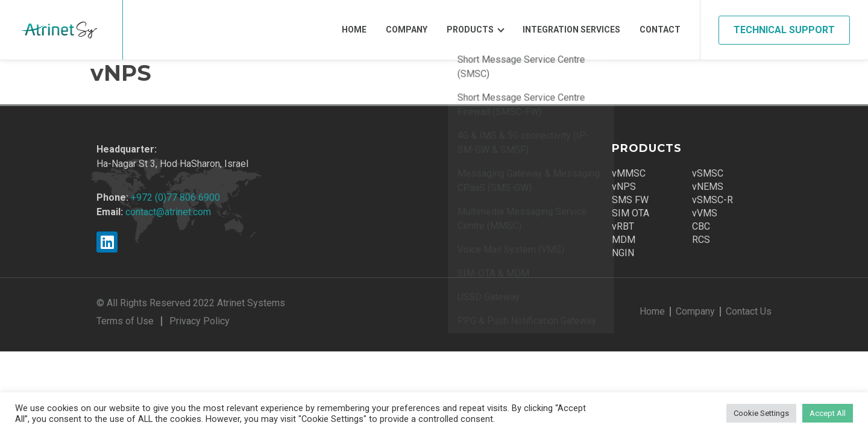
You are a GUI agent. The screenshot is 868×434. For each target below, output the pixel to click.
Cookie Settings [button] (761, 413)
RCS (701, 240)
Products (470, 30)
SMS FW (630, 200)
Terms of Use (125, 321)
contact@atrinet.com (168, 212)
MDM (624, 240)
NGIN (623, 253)
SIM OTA (631, 213)
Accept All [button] (828, 413)
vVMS (705, 213)
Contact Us (749, 311)
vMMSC (629, 173)
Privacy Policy (200, 321)
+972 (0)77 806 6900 (175, 197)
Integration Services (571, 30)
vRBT (623, 226)
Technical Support (784, 30)
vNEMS (708, 187)
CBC (701, 226)
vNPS (624, 187)
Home (354, 30)
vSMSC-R (712, 200)
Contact (660, 30)
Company (407, 30)
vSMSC (708, 173)
